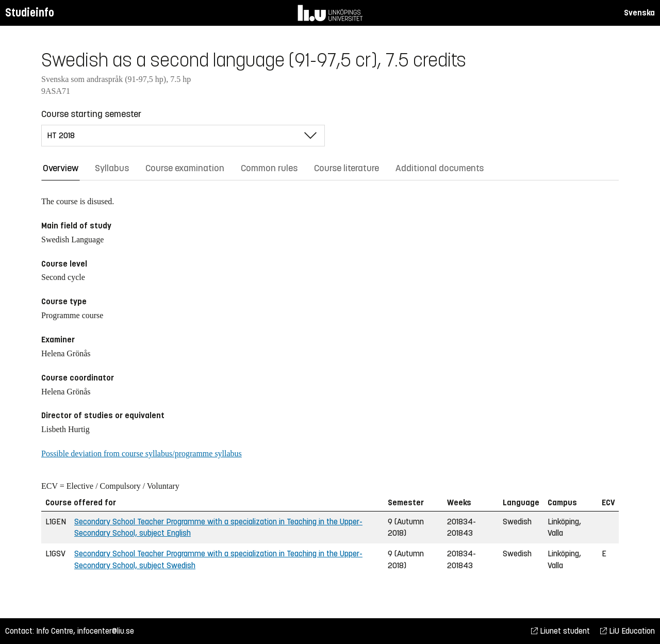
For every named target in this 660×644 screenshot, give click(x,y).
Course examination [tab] (185, 168)
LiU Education (628, 631)
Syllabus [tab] (112, 168)
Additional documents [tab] (440, 168)
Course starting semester (91, 114)
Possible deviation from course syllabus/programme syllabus (142, 453)
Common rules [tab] (269, 168)
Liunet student (560, 631)
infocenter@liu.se (106, 631)
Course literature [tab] (346, 168)
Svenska (639, 13)
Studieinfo (30, 13)
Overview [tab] (61, 168)
